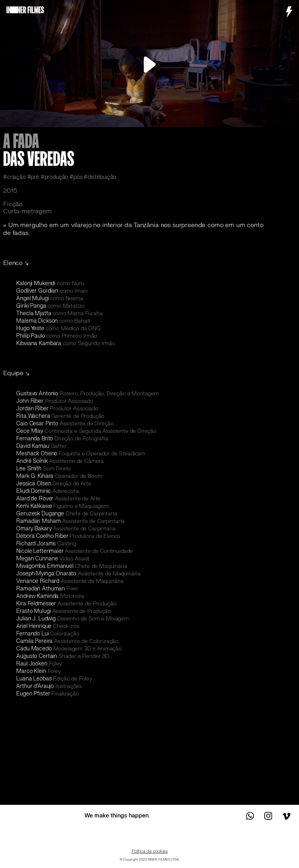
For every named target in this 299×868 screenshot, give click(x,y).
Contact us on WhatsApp (250, 816)
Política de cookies (150, 851)
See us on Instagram (268, 816)
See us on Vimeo (286, 816)
